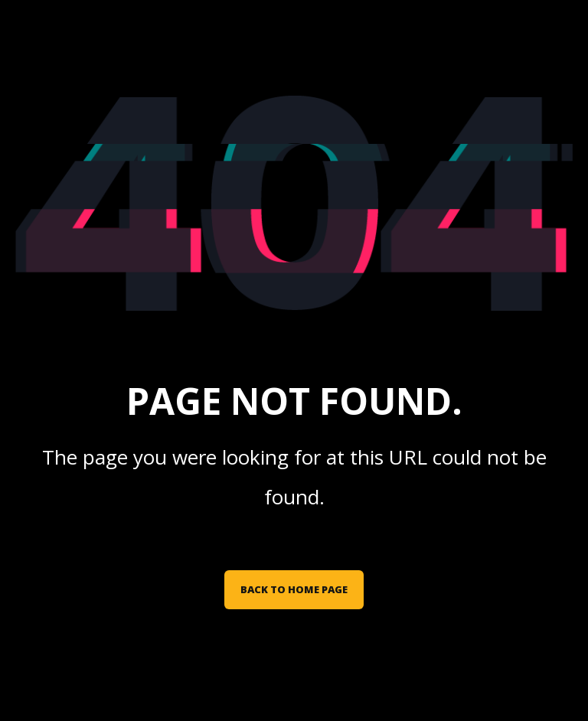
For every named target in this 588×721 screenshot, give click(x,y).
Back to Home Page (294, 589)
